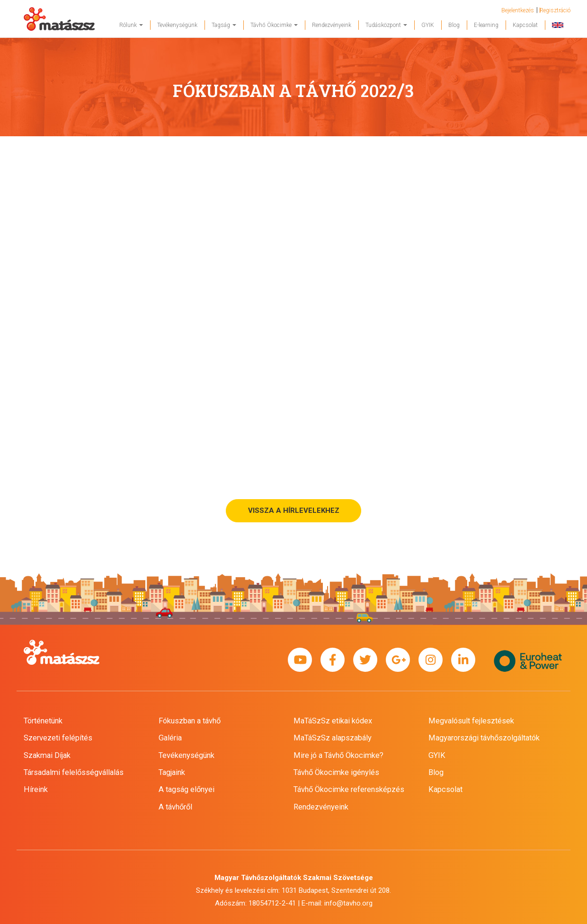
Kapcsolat (525, 25)
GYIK (428, 25)
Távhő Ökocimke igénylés (336, 772)
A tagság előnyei (187, 789)
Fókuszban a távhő (190, 721)
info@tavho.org (348, 903)
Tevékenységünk (177, 25)
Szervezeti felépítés (58, 738)
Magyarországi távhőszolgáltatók (484, 738)
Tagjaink (172, 772)
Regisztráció (555, 10)
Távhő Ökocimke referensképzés (349, 789)
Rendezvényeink (332, 25)
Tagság (224, 25)
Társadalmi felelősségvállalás (74, 772)
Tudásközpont (386, 25)
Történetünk (43, 721)
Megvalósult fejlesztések (471, 721)
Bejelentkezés (518, 10)
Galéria (170, 738)
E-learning (486, 25)
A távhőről (175, 807)
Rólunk (131, 25)
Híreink (36, 789)
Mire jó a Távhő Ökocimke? (338, 755)
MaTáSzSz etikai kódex (333, 721)
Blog (454, 25)
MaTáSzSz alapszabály (333, 738)
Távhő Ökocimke (274, 25)
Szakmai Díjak (47, 755)
